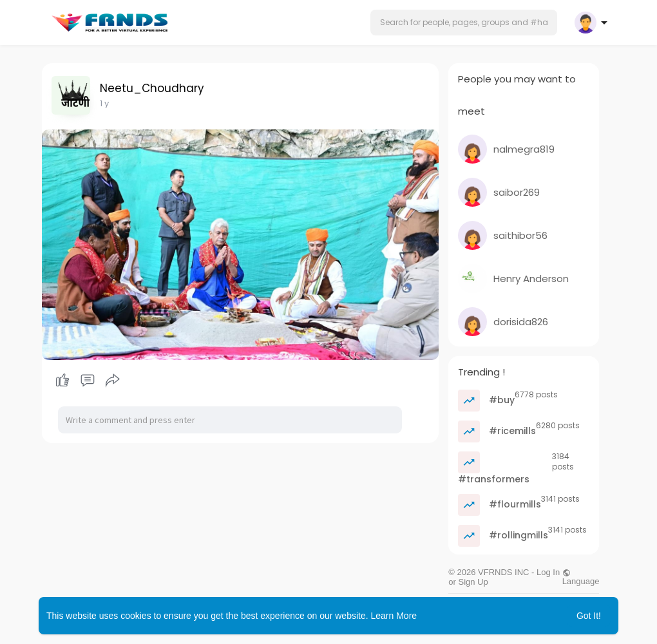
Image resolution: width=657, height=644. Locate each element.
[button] (464, 23)
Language (581, 577)
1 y (104, 103)
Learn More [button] (394, 616)
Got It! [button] (589, 616)
